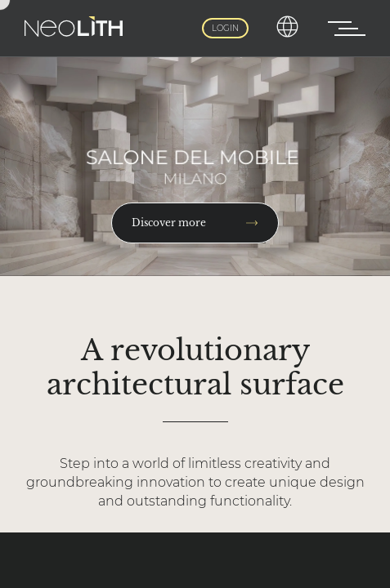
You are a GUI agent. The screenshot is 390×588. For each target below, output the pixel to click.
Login (225, 28)
